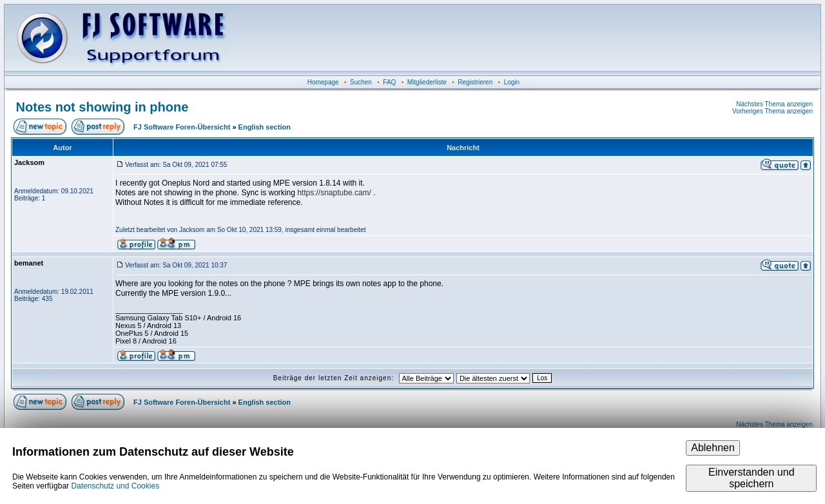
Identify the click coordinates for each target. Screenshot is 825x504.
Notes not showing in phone (102, 107)
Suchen (361, 82)
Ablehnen (713, 448)
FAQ (389, 82)
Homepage (323, 82)
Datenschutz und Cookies (115, 486)
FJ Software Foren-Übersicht (182, 127)
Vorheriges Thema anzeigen (772, 111)
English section (265, 127)
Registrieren (475, 82)
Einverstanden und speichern (751, 478)
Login (512, 82)
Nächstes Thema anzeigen (774, 104)
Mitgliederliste (427, 82)
